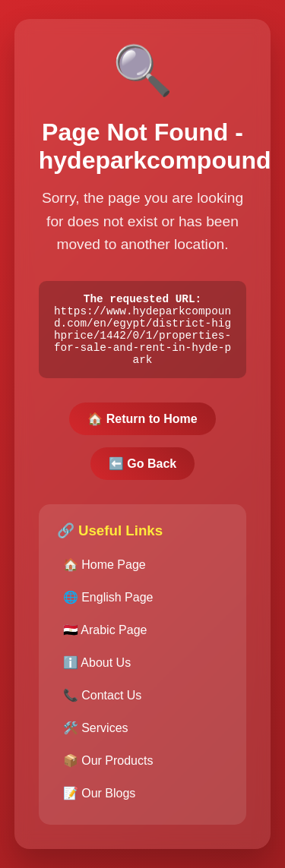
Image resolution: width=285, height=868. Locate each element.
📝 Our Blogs (100, 800)
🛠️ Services (96, 735)
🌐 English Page (108, 604)
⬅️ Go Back (142, 470)
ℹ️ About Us (97, 669)
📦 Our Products (108, 767)
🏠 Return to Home (142, 426)
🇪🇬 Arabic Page (105, 637)
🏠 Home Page (104, 571)
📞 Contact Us (103, 702)
